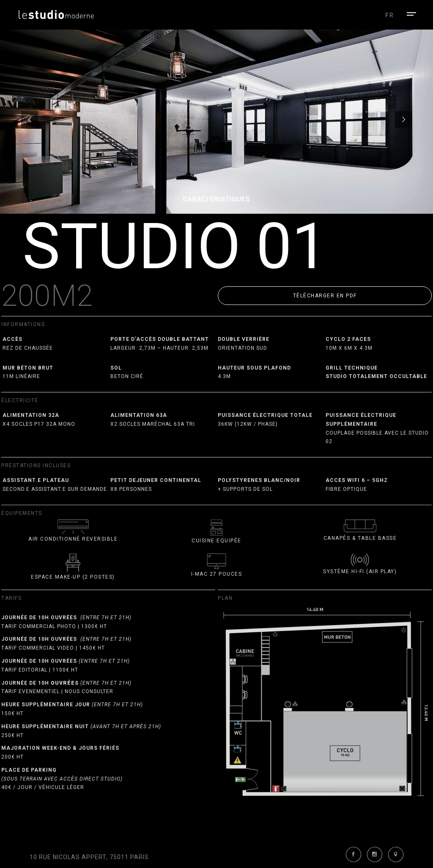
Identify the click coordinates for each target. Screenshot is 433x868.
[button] (325, 296)
